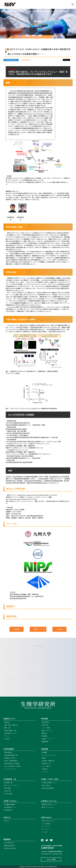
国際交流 (44, 733)
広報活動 (44, 749)
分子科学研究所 (9, 843)
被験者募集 (45, 742)
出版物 (44, 758)
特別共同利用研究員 (48, 788)
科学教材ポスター (47, 763)
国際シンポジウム (47, 731)
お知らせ (7, 821)
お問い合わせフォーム (48, 821)
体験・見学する (46, 785)
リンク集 (44, 832)
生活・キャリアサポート (12, 785)
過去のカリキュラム (48, 807)
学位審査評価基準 (10, 805)
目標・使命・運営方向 (11, 725)
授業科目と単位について (49, 805)
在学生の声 (8, 791)
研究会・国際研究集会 (11, 761)
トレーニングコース (10, 769)
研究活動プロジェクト (11, 733)
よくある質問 (46, 824)
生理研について (10, 719)
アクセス (7, 736)
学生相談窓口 (8, 810)
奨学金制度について (10, 807)
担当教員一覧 (8, 783)
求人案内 (7, 739)
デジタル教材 (46, 766)
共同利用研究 (9, 749)
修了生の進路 (8, 794)
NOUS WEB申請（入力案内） (13, 766)
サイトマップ (46, 826)
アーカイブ (45, 772)
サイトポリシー (46, 829)
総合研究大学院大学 (10, 848)
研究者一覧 (45, 725)
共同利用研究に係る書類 (12, 763)
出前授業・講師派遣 (48, 761)
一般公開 (44, 769)
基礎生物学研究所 (10, 846)
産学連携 (44, 736)
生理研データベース (48, 739)
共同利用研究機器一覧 (11, 755)
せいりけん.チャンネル (49, 755)
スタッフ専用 (51, 859)
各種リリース (39, 629)
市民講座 (44, 752)
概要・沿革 (8, 728)
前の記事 (15, 629)
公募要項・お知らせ (10, 758)
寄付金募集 (8, 788)
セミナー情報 (46, 728)
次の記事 (61, 629)
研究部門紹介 (46, 722)
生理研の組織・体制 (10, 731)
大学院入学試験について (49, 783)
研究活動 (44, 719)
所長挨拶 (7, 722)
